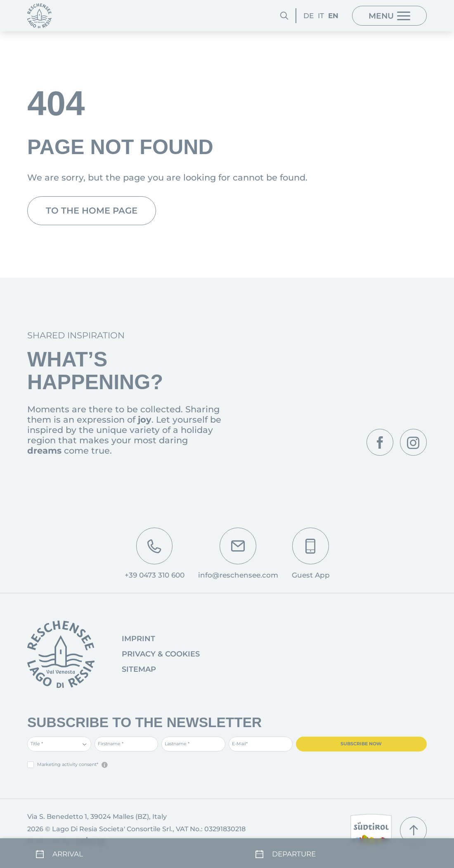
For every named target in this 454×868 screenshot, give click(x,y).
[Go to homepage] (61, 654)
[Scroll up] (413, 830)
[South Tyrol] (371, 830)
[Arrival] (117, 852)
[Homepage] (39, 15)
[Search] (284, 16)
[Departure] (337, 852)
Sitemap (139, 669)
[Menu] (389, 16)
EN (333, 16)
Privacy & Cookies (161, 654)
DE (309, 16)
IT (321, 16)
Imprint (138, 639)
